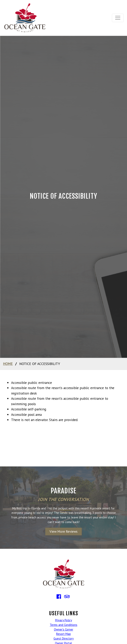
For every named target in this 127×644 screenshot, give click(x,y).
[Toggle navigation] (118, 18)
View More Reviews (63, 532)
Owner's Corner (64, 629)
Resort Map (63, 634)
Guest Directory (64, 638)
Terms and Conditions (63, 625)
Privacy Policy (64, 620)
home (8, 364)
